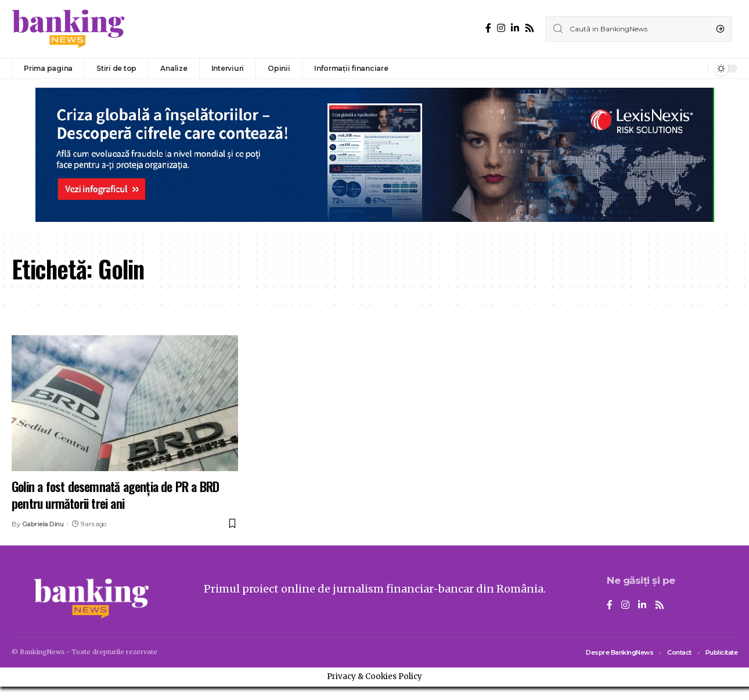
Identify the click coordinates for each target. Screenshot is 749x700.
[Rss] (530, 28)
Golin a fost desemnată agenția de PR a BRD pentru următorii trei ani (115, 495)
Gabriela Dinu (43, 524)
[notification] (696, 69)
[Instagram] (501, 28)
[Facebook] (488, 28)
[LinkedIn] (515, 28)
